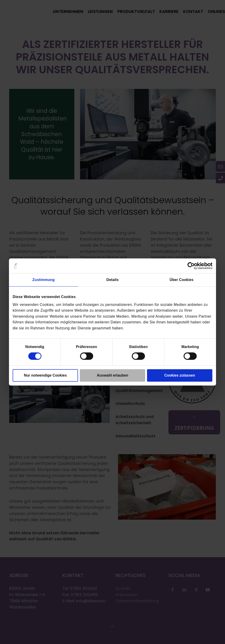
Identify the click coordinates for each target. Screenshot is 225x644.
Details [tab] (113, 280)
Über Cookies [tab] (182, 280)
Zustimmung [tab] (44, 280)
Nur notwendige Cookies (45, 375)
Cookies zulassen (180, 375)
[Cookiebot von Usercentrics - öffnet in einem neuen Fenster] (192, 266)
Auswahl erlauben (112, 375)
